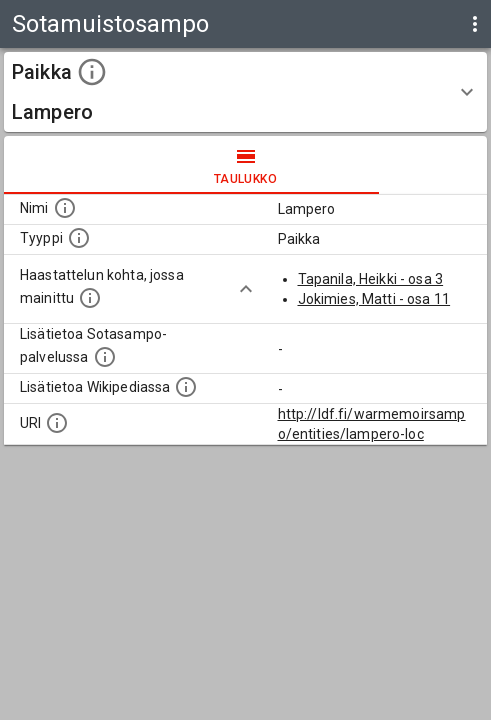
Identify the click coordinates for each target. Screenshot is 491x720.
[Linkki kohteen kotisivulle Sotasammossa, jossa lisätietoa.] (105, 357)
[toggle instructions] (92, 72)
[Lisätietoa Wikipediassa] (186, 387)
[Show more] (246, 289)
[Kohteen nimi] (65, 208)
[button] (245, 92)
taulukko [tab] (245, 165)
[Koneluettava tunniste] (57, 423)
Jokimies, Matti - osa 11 (374, 299)
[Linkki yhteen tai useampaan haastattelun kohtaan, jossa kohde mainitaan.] (90, 298)
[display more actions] (475, 24)
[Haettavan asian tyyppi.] (79, 238)
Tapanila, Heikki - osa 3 (371, 279)
